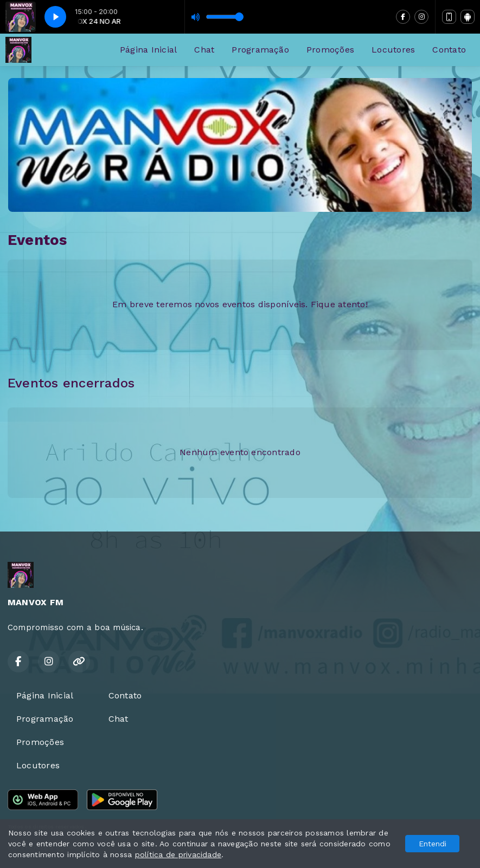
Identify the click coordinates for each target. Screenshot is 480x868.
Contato (449, 50)
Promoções (330, 50)
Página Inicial (148, 50)
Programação (260, 50)
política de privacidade (178, 854)
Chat (204, 50)
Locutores (393, 50)
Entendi (433, 844)
